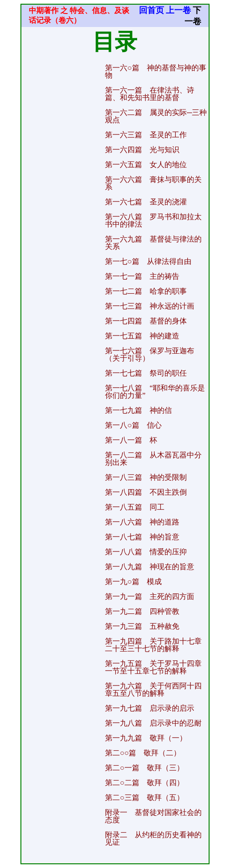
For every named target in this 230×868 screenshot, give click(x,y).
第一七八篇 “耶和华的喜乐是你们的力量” (155, 392)
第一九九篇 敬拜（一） (146, 738)
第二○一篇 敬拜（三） (145, 768)
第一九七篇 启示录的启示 (150, 708)
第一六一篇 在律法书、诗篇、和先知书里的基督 (150, 94)
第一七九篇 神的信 (138, 410)
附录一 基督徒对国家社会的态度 (153, 816)
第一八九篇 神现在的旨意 (150, 567)
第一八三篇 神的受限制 (146, 477)
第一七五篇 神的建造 (142, 336)
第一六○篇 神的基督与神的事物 (156, 71)
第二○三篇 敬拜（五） (145, 797)
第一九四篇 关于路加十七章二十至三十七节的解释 (153, 645)
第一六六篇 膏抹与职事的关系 (153, 183)
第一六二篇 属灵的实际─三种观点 (156, 116)
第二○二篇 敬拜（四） (145, 783)
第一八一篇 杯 (131, 440)
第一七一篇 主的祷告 (142, 276)
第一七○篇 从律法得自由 (148, 261)
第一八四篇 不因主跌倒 (146, 492)
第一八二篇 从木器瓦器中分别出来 (153, 459)
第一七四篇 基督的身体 (146, 321)
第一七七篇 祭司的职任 (146, 373)
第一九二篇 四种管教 (142, 611)
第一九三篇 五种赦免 (142, 626)
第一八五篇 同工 (135, 507)
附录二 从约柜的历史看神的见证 (153, 838)
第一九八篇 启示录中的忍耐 (153, 723)
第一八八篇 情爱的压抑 (146, 552)
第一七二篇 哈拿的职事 (146, 291)
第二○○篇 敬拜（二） (143, 753)
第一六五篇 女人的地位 (146, 165)
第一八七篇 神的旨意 (142, 537)
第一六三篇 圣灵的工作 (146, 135)
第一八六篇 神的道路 (142, 522)
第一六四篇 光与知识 (142, 150)
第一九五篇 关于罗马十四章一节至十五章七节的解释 (153, 667)
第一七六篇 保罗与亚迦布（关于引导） (150, 354)
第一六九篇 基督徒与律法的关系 (153, 243)
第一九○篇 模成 (133, 582)
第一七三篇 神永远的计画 (150, 306)
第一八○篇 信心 (133, 425)
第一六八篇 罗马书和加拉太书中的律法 (153, 220)
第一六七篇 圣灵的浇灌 (146, 202)
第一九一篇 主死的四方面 (150, 596)
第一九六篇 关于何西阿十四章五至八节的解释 (153, 690)
